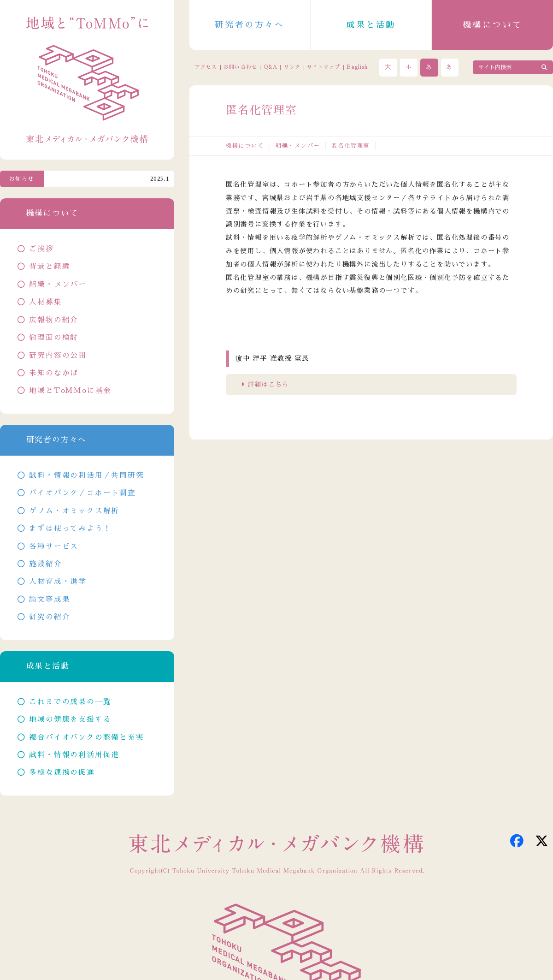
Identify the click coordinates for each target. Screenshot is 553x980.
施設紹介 (45, 564)
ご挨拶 (41, 249)
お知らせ (22, 179)
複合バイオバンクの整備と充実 (86, 737)
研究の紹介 (50, 617)
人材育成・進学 (58, 582)
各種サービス (54, 546)
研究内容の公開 (58, 356)
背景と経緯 (50, 267)
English (357, 67)
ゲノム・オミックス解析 (74, 511)
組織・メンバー (298, 146)
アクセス (206, 67)
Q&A (271, 67)
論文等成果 (50, 600)
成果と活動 (371, 25)
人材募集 (45, 302)
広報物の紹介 (54, 320)
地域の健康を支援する (70, 719)
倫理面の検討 (54, 338)
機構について (493, 25)
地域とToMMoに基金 (70, 391)
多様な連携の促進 (62, 772)
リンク (292, 67)
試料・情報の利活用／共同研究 (86, 475)
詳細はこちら (268, 384)
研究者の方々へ (250, 25)
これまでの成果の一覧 (70, 702)
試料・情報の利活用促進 (74, 755)
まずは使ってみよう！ (70, 529)
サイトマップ (324, 67)
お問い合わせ (240, 67)
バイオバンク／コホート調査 (82, 493)
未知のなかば (54, 373)
